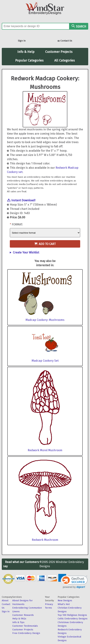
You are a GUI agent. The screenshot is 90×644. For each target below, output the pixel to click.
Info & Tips (18, 622)
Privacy (49, 604)
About (5, 600)
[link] (73, 581)
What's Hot (64, 604)
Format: (17, 224)
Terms (48, 608)
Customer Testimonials (25, 626)
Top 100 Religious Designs (72, 615)
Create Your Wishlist (26, 252)
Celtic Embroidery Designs (73, 619)
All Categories (65, 60)
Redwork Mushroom (45, 540)
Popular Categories (29, 60)
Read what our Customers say (21, 564)
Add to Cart (45, 244)
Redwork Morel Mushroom (45, 450)
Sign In (22, 41)
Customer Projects (59, 52)
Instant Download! (23, 200)
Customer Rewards (23, 615)
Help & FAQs (19, 619)
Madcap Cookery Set (45, 361)
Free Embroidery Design (26, 633)
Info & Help (26, 52)
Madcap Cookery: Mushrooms (45, 320)
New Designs (65, 600)
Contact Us (65, 41)
